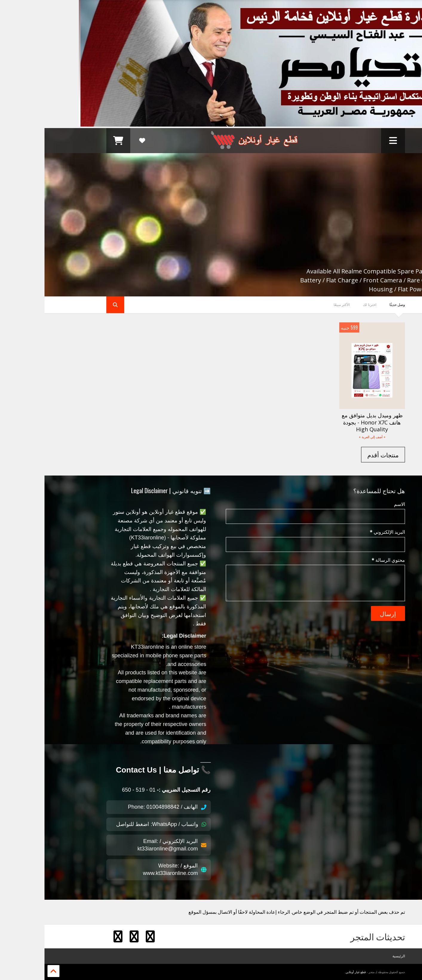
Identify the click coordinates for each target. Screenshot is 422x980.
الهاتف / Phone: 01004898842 (122, 807)
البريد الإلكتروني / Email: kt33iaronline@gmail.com (127, 845)
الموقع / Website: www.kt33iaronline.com (130, 869)
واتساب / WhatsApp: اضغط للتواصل (117, 824)
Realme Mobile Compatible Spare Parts (274, 192)
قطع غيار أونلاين (311, 972)
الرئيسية (354, 956)
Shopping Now (334, 261)
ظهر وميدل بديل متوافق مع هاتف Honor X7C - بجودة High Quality (328, 422)
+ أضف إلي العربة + (328, 437)
